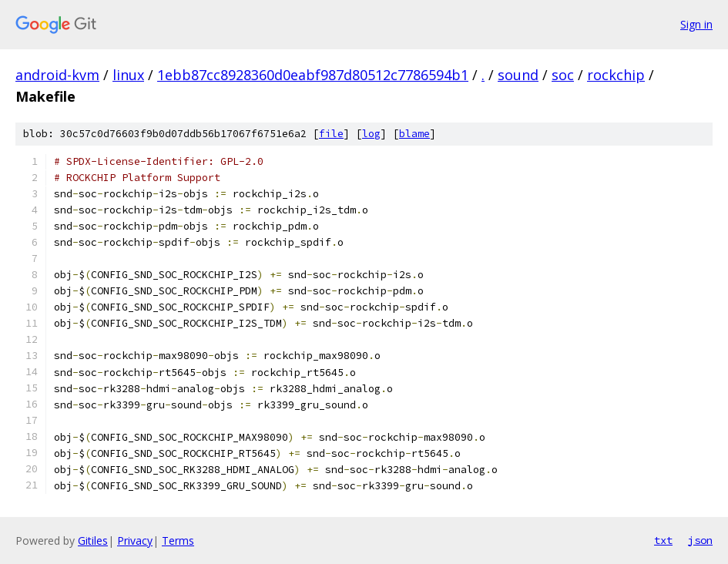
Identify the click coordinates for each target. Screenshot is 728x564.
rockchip (616, 75)
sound (518, 75)
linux (128, 75)
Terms (178, 540)
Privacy (135, 540)
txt (663, 540)
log (371, 134)
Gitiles (93, 540)
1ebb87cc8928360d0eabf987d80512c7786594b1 (313, 75)
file (331, 134)
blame (414, 134)
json (700, 540)
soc (563, 75)
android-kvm (57, 75)
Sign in (696, 24)
